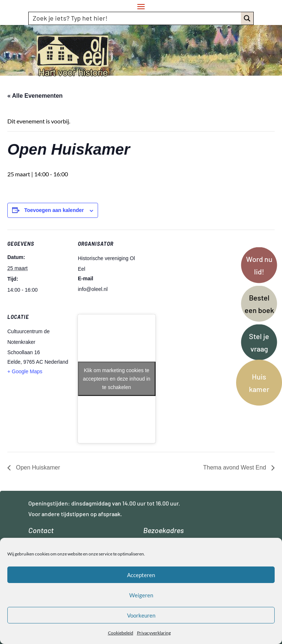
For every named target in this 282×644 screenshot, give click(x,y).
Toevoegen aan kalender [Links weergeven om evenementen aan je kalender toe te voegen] (54, 210)
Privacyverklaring (154, 633)
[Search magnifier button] (247, 18)
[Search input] (135, 18)
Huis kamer (259, 383)
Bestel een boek (259, 304)
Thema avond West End (235, 467)
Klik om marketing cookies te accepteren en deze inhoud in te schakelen (117, 378)
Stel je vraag (259, 342)
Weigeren (141, 595)
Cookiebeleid (121, 633)
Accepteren (141, 575)
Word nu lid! (259, 265)
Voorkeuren (141, 615)
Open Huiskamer (37, 467)
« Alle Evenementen (35, 96)
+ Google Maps (25, 371)
